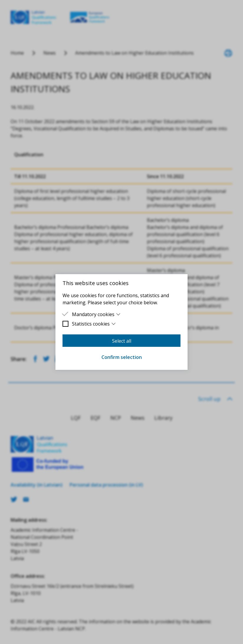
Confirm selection (122, 357)
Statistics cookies (94, 324)
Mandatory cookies (96, 314)
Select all (122, 341)
